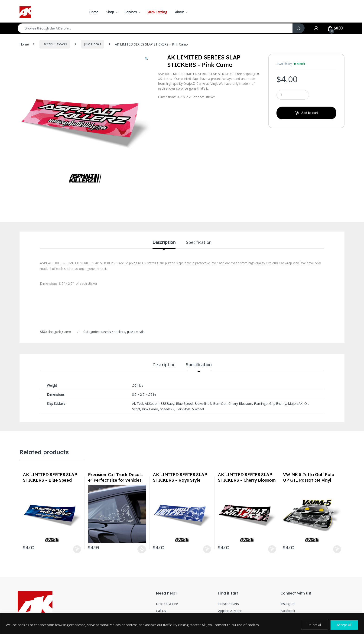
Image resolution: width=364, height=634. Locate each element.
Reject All (315, 625)
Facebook (288, 611)
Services (131, 12)
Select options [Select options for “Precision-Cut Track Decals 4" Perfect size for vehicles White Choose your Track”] (142, 549)
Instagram (288, 604)
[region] (182, 623)
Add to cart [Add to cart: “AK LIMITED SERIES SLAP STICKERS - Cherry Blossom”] (272, 549)
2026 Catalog (157, 12)
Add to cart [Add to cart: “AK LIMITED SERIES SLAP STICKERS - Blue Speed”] (77, 549)
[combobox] (155, 28)
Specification (199, 243)
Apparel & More (230, 611)
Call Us (161, 611)
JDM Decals (93, 44)
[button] (147, 59)
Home (94, 12)
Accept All (344, 625)
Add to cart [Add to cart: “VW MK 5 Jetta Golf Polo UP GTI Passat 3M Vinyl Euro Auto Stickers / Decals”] (337, 549)
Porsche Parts (229, 604)
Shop (110, 12)
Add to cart (310, 113)
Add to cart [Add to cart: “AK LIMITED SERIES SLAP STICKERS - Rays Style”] (207, 549)
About (179, 12)
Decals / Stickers (55, 44)
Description (164, 243)
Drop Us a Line (167, 604)
